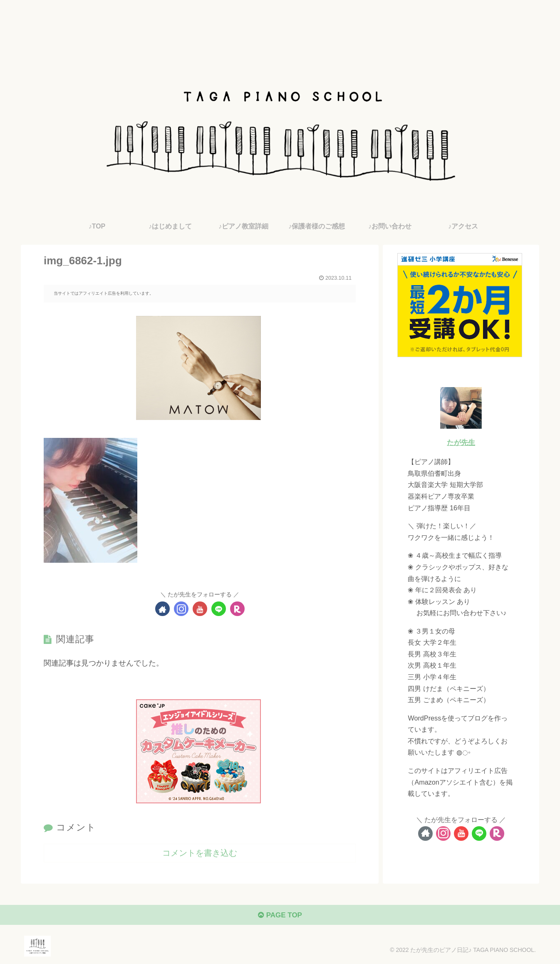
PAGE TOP (280, 917)
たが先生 (461, 442)
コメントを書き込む (200, 852)
